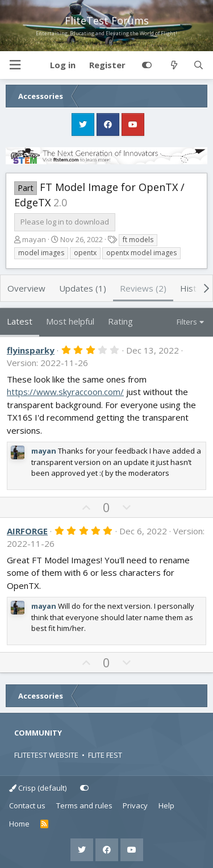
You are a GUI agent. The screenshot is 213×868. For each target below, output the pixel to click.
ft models (138, 240)
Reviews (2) (143, 288)
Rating (120, 321)
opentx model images (141, 253)
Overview (26, 288)
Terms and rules (84, 805)
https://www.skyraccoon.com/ (65, 392)
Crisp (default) (38, 788)
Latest (20, 321)
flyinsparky (31, 350)
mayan (34, 239)
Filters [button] (187, 322)
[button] (15, 65)
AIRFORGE (27, 531)
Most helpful (70, 321)
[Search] (199, 65)
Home (19, 824)
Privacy (135, 805)
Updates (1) (83, 288)
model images (41, 253)
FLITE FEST (105, 755)
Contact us (27, 805)
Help (166, 805)
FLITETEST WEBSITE (46, 755)
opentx (85, 253)
